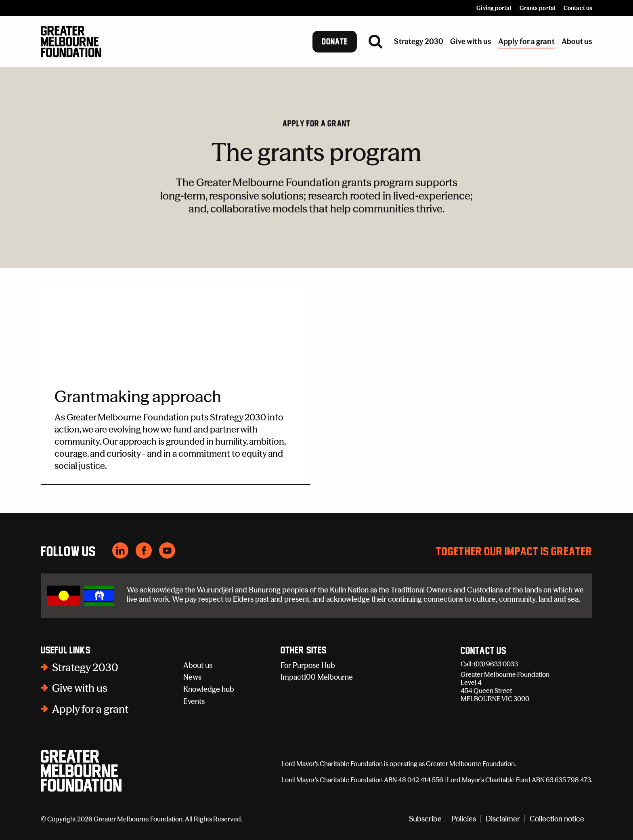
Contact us (578, 8)
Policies (464, 819)
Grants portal (538, 8)
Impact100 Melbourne (317, 677)
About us (198, 665)
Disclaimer (503, 819)
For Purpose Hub (308, 665)
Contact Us (483, 651)
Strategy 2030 (85, 668)
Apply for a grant (316, 124)
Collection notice (557, 819)
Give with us (80, 688)
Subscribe (425, 819)
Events (194, 701)
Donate (335, 42)
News (192, 677)
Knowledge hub (209, 689)
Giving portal (494, 8)
